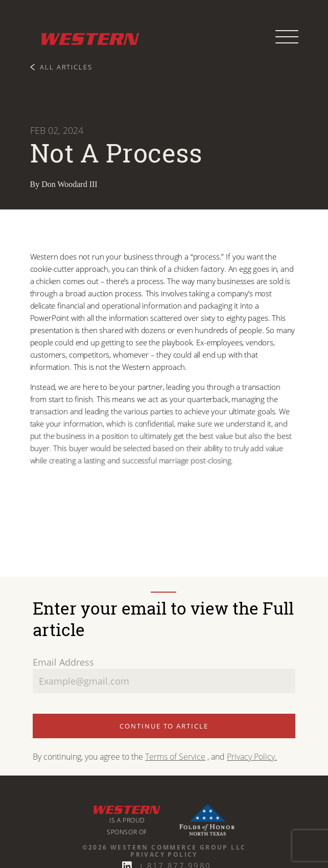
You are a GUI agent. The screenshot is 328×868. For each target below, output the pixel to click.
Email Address (63, 662)
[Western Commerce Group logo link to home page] (86, 37)
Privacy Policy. (252, 757)
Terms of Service (175, 757)
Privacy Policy (164, 855)
